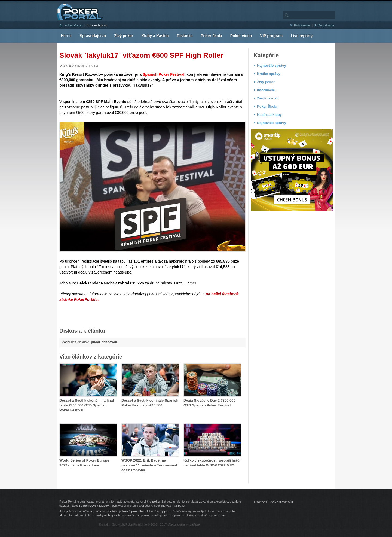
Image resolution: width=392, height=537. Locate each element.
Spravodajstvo (97, 25)
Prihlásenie (302, 25)
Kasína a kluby (269, 115)
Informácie (266, 90)
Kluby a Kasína (155, 36)
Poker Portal (73, 25)
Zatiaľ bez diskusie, (90, 342)
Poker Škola (267, 106)
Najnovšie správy (272, 66)
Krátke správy (269, 74)
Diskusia (185, 36)
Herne (66, 36)
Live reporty (302, 36)
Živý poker (124, 36)
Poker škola (211, 36)
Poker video (241, 36)
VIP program (271, 36)
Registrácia (326, 25)
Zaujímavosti (268, 98)
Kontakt (104, 524)
